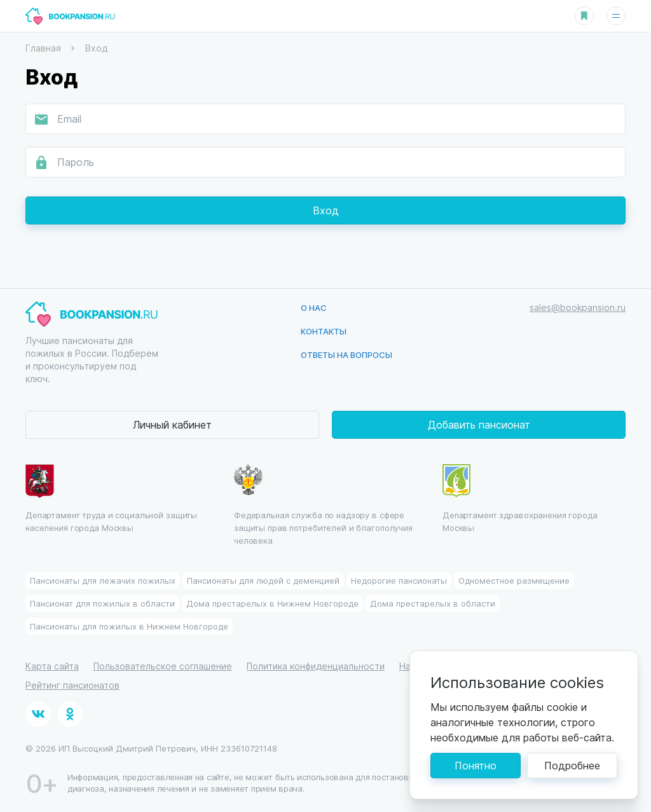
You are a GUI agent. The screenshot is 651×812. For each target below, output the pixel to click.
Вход (326, 210)
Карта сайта (52, 666)
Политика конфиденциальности (316, 666)
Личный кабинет (172, 424)
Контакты (324, 331)
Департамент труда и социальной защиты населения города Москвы (111, 499)
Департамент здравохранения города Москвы (520, 499)
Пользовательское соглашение (163, 666)
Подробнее (572, 765)
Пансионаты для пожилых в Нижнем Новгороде (129, 626)
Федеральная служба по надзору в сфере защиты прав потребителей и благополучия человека (323, 505)
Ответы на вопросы (346, 354)
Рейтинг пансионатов (72, 685)
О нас (314, 307)
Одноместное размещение (514, 580)
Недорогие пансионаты (399, 580)
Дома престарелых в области (433, 603)
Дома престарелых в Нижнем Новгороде (272, 603)
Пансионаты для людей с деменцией (263, 580)
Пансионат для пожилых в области (102, 603)
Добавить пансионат (479, 424)
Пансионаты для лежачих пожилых (103, 580)
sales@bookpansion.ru (578, 307)
